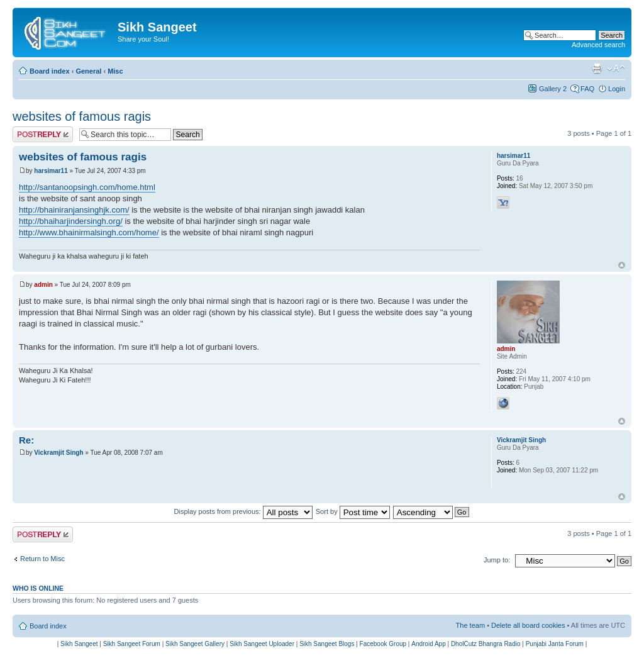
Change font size (616, 69)
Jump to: (497, 560)
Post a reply (43, 134)
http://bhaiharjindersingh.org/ (71, 221)
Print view (597, 69)
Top (622, 265)
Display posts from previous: (243, 511)
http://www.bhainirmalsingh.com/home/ (89, 232)
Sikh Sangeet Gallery (195, 644)
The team (470, 625)
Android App (429, 644)
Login (617, 89)
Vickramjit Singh (58, 453)
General (88, 71)
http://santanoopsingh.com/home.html (87, 187)
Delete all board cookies (528, 625)
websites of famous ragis (82, 116)
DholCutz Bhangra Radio (486, 644)
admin (43, 285)
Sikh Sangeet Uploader (262, 644)
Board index (50, 71)
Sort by (353, 511)
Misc (115, 71)
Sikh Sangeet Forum (132, 644)
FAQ (587, 89)
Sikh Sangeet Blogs (327, 644)
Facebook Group (383, 644)
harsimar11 (51, 171)
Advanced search (598, 45)
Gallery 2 (553, 89)
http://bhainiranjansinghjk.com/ (74, 210)
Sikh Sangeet (79, 644)
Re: (26, 440)
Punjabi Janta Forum (555, 644)
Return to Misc (42, 559)
